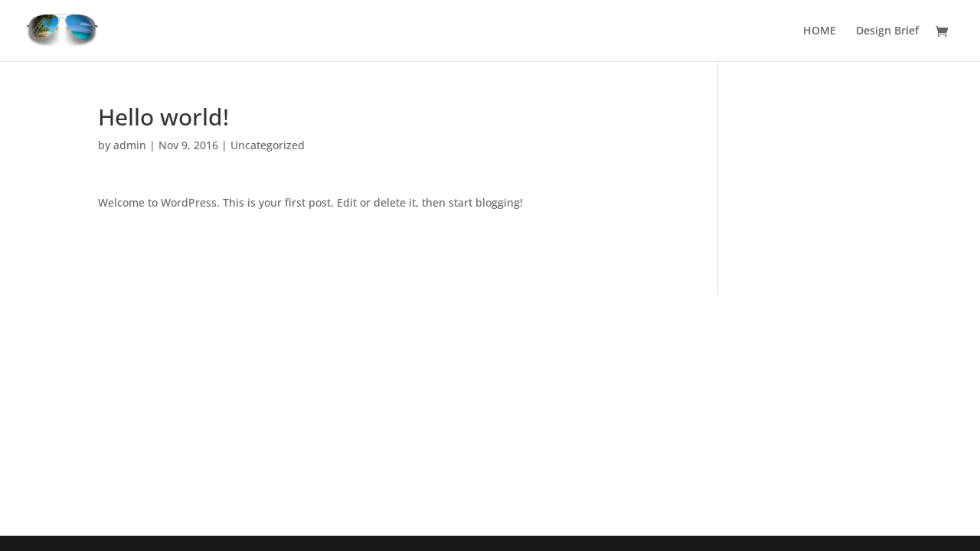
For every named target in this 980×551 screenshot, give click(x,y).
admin (130, 145)
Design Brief (887, 31)
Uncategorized (268, 145)
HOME (820, 31)
